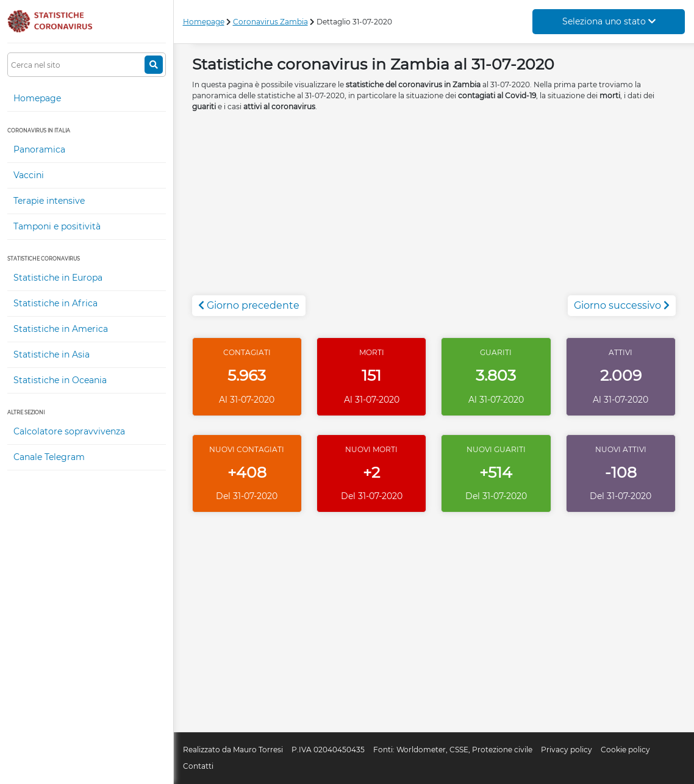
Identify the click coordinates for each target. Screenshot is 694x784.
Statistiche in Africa (55, 303)
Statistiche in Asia (52, 354)
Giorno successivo (622, 305)
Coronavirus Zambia (270, 22)
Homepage (37, 98)
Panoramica (39, 149)
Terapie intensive (49, 201)
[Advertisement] (434, 210)
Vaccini (29, 175)
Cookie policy (625, 750)
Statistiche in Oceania (60, 380)
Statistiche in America (61, 329)
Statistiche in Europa (58, 278)
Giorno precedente (249, 305)
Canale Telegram (49, 457)
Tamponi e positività (57, 226)
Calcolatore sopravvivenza (69, 431)
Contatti (198, 766)
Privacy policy (567, 750)
